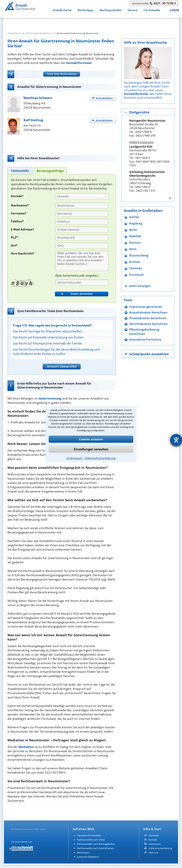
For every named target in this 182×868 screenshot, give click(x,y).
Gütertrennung (50, 398)
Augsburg (136, 223)
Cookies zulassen (91, 439)
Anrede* (17, 196)
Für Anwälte (152, 12)
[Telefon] (82, 222)
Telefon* (17, 221)
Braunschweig (139, 256)
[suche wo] (101, 23)
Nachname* (20, 205)
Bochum (135, 243)
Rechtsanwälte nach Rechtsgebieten (96, 844)
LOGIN (174, 12)
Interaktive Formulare (145, 339)
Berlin (133, 230)
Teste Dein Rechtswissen (62, 74)
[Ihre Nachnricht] (82, 261)
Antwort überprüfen (62, 366)
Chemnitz (136, 268)
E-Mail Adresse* (22, 229)
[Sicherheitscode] (82, 283)
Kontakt (153, 840)
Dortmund (136, 275)
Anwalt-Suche (62, 12)
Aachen (134, 217)
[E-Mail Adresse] (82, 230)
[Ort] (82, 246)
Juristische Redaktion (88, 857)
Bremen (135, 262)
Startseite (154, 835)
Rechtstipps (86, 12)
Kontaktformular (79, 63)
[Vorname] (82, 214)
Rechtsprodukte (111, 12)
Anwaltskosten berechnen (148, 312)
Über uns (153, 853)
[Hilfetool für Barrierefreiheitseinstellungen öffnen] (176, 440)
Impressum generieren (146, 307)
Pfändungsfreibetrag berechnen (144, 332)
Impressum (75, 458)
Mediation (26, 747)
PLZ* (14, 237)
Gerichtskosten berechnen (148, 324)
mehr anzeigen (140, 286)
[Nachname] (82, 206)
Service (133, 12)
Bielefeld (135, 236)
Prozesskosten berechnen (148, 318)
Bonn (133, 249)
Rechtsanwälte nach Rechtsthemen (96, 848)
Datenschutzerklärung (100, 458)
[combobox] (82, 196)
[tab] (20, 171)
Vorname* (19, 213)
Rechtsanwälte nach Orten (91, 840)
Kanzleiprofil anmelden (89, 835)
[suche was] (35, 23)
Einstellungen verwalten (91, 449)
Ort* (14, 245)
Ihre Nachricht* (23, 253)
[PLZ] (82, 238)
